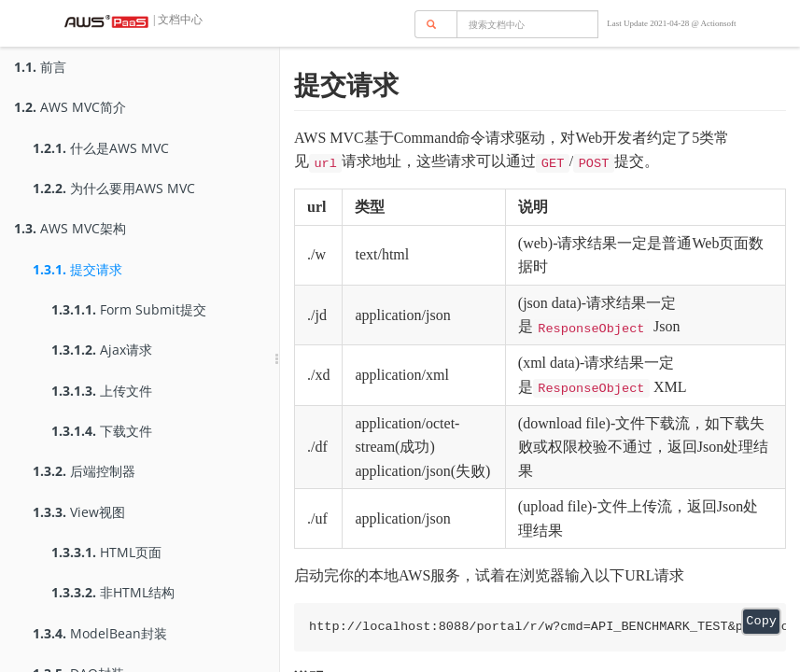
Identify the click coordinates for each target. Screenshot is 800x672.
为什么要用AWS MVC (114, 188)
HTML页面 (106, 552)
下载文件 (102, 431)
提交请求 (77, 269)
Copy (761, 621)
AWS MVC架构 (70, 228)
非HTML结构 (113, 592)
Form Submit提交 (129, 309)
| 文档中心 (176, 20)
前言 (40, 67)
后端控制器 (84, 471)
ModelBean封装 (100, 633)
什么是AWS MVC (101, 148)
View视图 (79, 512)
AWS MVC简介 (70, 107)
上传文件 (102, 391)
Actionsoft (719, 23)
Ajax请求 (102, 350)
